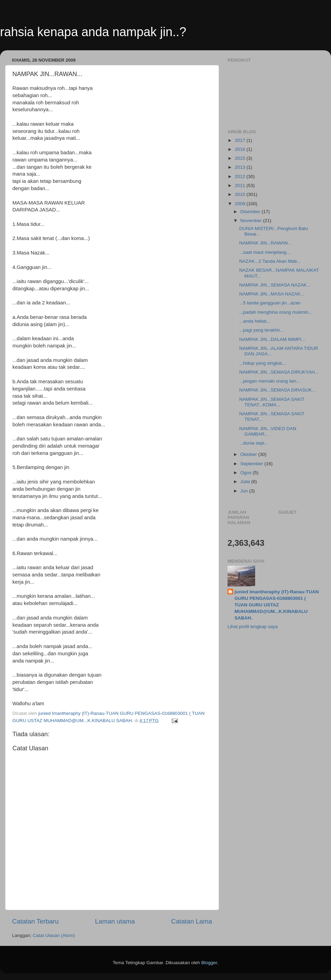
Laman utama (115, 921)
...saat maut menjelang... (265, 252)
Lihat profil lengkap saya (253, 627)
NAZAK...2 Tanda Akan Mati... (270, 261)
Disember (251, 212)
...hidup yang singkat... (263, 363)
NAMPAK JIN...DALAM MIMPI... (272, 339)
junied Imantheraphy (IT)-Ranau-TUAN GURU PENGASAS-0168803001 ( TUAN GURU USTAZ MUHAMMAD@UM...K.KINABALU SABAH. (277, 605)
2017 (241, 140)
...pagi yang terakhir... (262, 330)
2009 (241, 204)
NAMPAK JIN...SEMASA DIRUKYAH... (279, 372)
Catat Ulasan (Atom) (54, 935)
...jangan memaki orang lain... (270, 381)
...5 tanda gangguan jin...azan (270, 303)
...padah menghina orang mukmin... (276, 312)
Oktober (249, 454)
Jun (245, 491)
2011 (241, 185)
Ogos (247, 473)
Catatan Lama (192, 921)
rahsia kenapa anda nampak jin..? (93, 32)
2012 (241, 176)
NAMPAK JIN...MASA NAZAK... (272, 294)
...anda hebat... (255, 321)
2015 (241, 158)
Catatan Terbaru (35, 921)
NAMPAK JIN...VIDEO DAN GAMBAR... (268, 431)
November (252, 221)
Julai (246, 482)
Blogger (209, 963)
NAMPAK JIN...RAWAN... (265, 243)
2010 (241, 194)
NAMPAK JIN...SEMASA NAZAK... (275, 285)
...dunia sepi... (254, 443)
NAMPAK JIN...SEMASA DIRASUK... (278, 390)
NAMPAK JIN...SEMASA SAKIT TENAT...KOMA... (272, 402)
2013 (241, 167)
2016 (241, 149)
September (252, 464)
